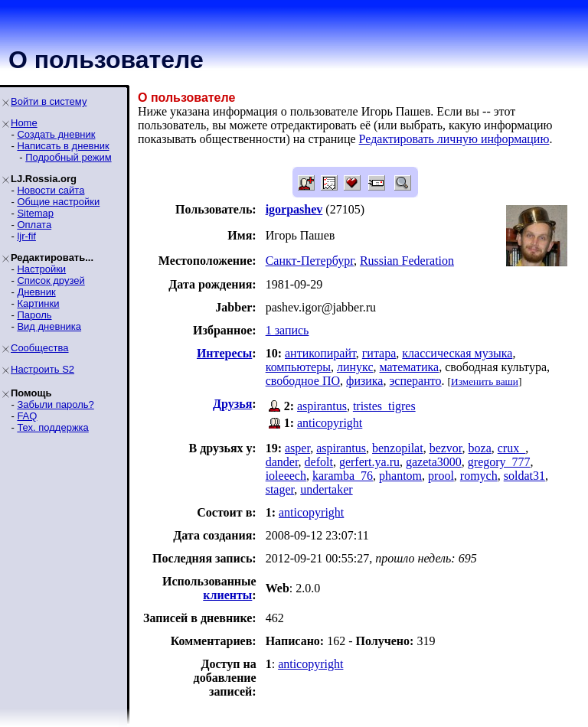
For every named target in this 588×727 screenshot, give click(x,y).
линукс (355, 367)
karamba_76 (343, 476)
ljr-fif (26, 236)
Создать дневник (56, 134)
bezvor (446, 448)
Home (24, 123)
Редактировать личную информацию (454, 139)
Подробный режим (68, 157)
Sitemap (35, 213)
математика (410, 367)
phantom (400, 476)
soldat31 (524, 476)
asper (297, 448)
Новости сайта (51, 190)
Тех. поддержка (52, 427)
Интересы (224, 353)
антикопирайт (320, 353)
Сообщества (40, 348)
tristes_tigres (384, 406)
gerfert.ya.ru (369, 462)
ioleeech (286, 476)
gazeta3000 (434, 462)
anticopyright (330, 423)
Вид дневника (49, 326)
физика (364, 381)
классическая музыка (457, 353)
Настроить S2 (42, 369)
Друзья (232, 404)
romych (479, 476)
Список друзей (51, 280)
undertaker (326, 489)
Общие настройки (58, 202)
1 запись (287, 330)
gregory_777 (499, 462)
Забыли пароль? (55, 404)
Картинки (38, 303)
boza (480, 448)
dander (282, 462)
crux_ (511, 448)
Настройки (41, 269)
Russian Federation (407, 261)
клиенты (227, 595)
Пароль (34, 315)
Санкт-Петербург (310, 261)
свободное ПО (303, 381)
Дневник (36, 292)
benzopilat (398, 448)
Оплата (34, 225)
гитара (379, 353)
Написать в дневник (63, 146)
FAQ (27, 416)
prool (441, 476)
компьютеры (298, 367)
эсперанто (415, 381)
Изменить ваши (485, 381)
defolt (319, 462)
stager (280, 489)
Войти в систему (49, 101)
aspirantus (322, 406)
